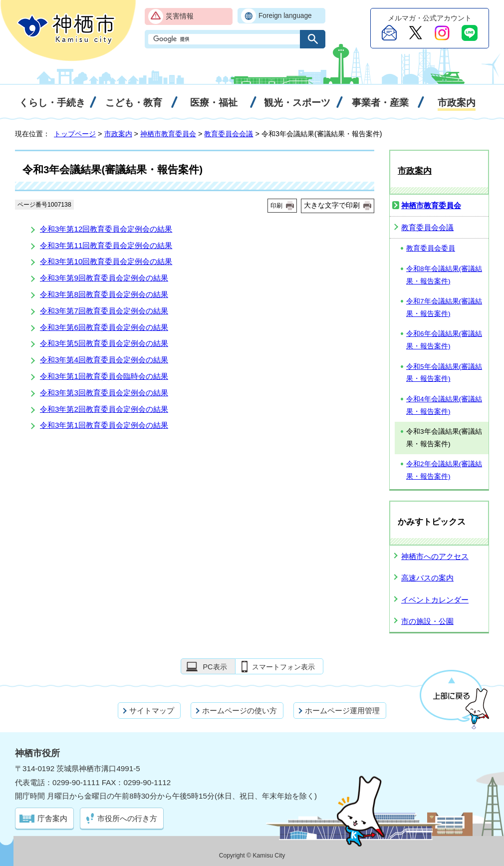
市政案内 (118, 134)
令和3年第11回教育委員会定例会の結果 (106, 245)
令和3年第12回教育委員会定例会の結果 (106, 229)
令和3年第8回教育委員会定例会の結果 (104, 294)
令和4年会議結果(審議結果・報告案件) (444, 405)
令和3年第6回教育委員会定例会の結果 (104, 327)
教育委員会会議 (229, 134)
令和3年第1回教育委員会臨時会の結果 (104, 376)
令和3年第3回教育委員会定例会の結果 (104, 393)
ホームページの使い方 (240, 711)
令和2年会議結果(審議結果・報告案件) (444, 470)
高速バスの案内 (427, 578)
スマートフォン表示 (283, 667)
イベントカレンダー (435, 600)
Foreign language (285, 16)
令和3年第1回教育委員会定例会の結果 (104, 425)
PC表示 (215, 667)
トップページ (75, 134)
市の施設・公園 (427, 621)
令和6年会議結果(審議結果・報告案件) (444, 340)
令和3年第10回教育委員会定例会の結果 (106, 261)
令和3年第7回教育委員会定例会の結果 (104, 311)
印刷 (276, 206)
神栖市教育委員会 (168, 134)
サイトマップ (152, 711)
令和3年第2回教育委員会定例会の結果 (104, 409)
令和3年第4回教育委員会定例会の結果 (104, 360)
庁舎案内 (52, 818)
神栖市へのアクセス (435, 556)
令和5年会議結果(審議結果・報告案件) (444, 373)
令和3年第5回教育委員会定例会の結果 (104, 343)
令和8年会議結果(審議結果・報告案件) (444, 275)
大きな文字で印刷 (332, 205)
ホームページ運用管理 (342, 711)
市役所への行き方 (127, 818)
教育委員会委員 (431, 248)
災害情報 (180, 16)
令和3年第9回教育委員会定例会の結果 (104, 278)
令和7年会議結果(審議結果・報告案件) (444, 307)
